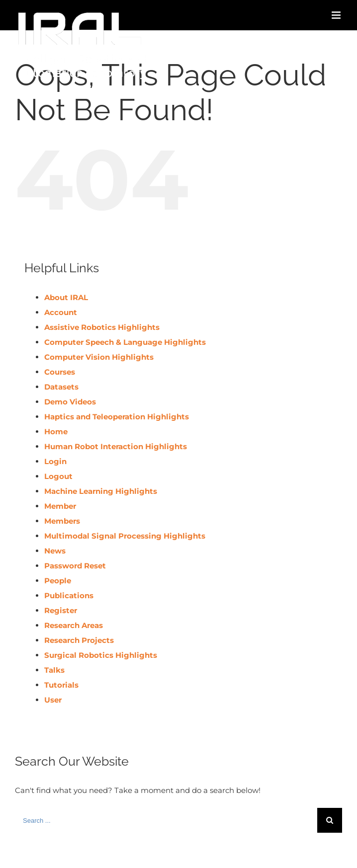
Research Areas (74, 625)
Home (56, 432)
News (55, 551)
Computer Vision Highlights (99, 357)
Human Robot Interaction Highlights (116, 446)
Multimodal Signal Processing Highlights (125, 536)
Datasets (61, 387)
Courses (60, 372)
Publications (69, 595)
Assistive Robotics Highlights (102, 327)
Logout (58, 476)
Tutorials (61, 685)
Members (62, 521)
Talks (54, 670)
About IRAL (66, 297)
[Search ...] (166, 820)
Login (55, 461)
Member (60, 506)
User (53, 700)
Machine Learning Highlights (101, 491)
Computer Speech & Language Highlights (125, 342)
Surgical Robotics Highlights (101, 655)
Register (61, 610)
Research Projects (79, 640)
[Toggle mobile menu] (337, 15)
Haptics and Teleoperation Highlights (117, 417)
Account (61, 312)
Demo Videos (70, 402)
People (58, 581)
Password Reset (75, 566)
